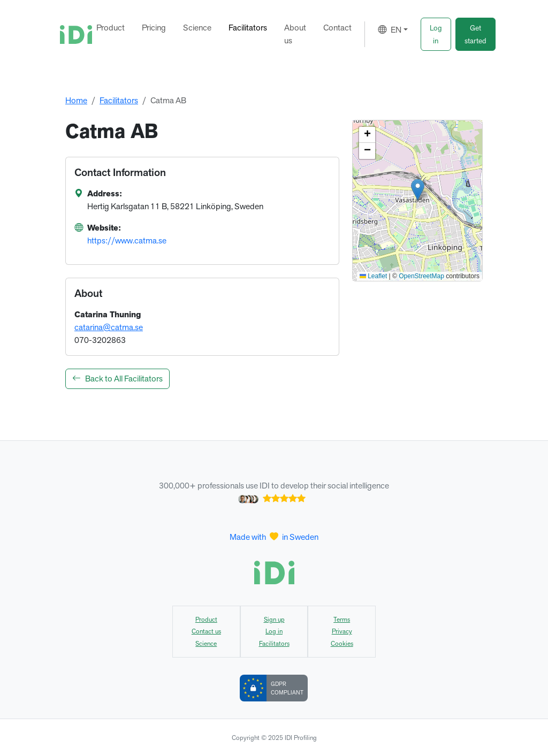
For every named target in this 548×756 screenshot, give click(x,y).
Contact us (206, 631)
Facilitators (248, 28)
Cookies (342, 644)
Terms (342, 620)
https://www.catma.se (127, 240)
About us (295, 34)
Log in (274, 631)
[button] (436, 34)
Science (197, 28)
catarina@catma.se (109, 327)
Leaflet (373, 276)
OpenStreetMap (421, 276)
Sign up (274, 620)
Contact (337, 28)
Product (111, 28)
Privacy (342, 631)
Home (76, 100)
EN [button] (390, 30)
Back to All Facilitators (117, 379)
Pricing (154, 28)
